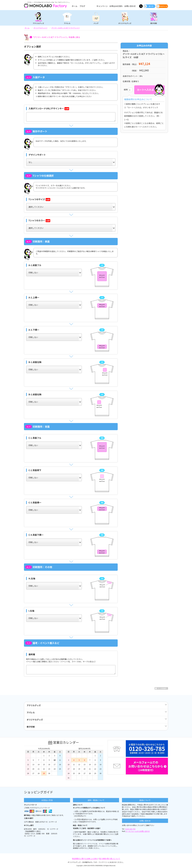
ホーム (75, 6)
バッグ (96, 23)
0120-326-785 (130, 829)
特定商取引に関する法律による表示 (85, 859)
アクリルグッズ (38, 23)
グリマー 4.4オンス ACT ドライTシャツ (66, 28)
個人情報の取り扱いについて (110, 859)
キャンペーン (102, 6)
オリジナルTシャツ (40, 28)
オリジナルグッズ (125, 23)
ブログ (82, 6)
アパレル (67, 23)
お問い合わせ (130, 6)
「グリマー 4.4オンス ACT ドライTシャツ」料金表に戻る (56, 37)
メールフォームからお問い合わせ (138, 831)
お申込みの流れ (116, 6)
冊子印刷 (154, 23)
